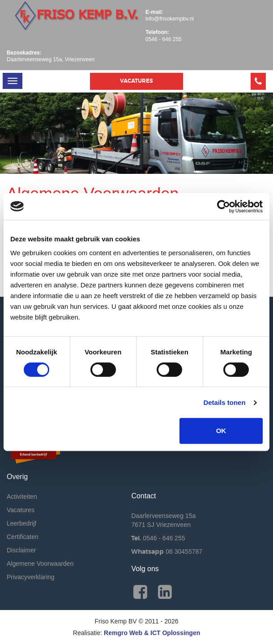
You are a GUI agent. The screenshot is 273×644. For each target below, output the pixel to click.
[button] (258, 81)
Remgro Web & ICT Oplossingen (152, 633)
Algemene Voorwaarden (40, 564)
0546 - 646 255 (164, 39)
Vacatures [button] (136, 81)
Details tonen (224, 402)
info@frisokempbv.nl (170, 19)
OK (221, 431)
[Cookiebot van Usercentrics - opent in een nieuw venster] (224, 206)
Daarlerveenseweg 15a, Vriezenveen (51, 59)
